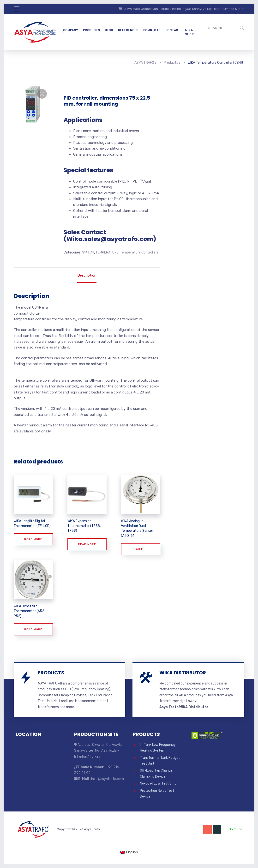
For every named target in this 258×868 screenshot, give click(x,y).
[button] (42, 94)
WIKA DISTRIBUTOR (183, 673)
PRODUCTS (92, 30)
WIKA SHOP (189, 32)
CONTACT (173, 30)
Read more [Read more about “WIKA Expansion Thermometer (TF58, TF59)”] (87, 544)
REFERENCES (128, 30)
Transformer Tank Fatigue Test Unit (160, 761)
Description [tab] (87, 275)
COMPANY (71, 30)
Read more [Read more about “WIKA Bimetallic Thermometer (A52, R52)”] (33, 629)
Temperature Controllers (139, 252)
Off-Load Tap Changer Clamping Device (157, 773)
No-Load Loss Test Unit (158, 783)
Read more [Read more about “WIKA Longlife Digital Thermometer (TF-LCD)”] (33, 539)
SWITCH (88, 252)
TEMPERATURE (107, 252)
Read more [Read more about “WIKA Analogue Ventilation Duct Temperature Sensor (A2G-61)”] (141, 549)
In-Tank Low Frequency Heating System (158, 748)
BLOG (109, 30)
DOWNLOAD (152, 30)
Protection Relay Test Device (157, 794)
